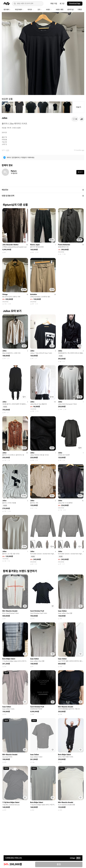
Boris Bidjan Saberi (9, 659)
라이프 (31, 10)
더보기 (78, 107)
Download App (75, 3)
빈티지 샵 (70, 10)
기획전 (80, 10)
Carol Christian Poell (37, 611)
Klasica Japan (35, 245)
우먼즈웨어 (19, 10)
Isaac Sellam (62, 611)
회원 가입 (54, 4)
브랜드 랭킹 (60, 10)
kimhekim (34, 294)
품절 (59, 864)
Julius (5, 118)
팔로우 (80, 172)
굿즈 (40, 10)
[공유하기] (82, 119)
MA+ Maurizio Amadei (10, 611)
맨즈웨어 (7, 10)
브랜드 (49, 10)
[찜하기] (75, 119)
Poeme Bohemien (64, 245)
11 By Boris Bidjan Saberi (11, 802)
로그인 (62, 4)
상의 (8, 150)
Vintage (5, 294)
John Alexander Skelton (10, 245)
